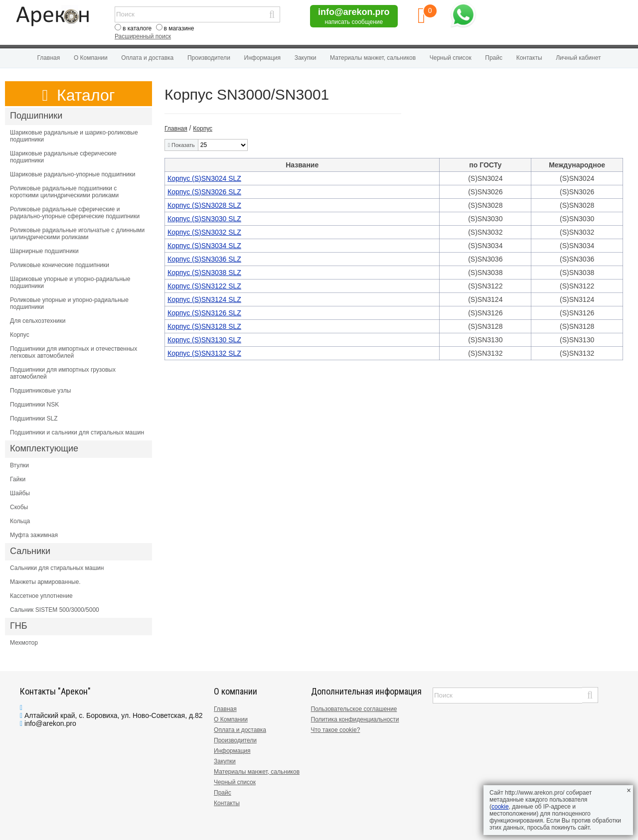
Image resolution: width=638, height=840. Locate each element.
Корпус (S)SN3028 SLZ (204, 205)
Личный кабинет (578, 58)
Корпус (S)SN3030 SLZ (204, 219)
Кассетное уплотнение (41, 596)
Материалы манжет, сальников (373, 58)
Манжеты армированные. (45, 582)
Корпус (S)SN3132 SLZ (204, 353)
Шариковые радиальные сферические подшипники (63, 157)
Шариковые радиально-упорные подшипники (73, 174)
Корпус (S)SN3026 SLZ (204, 192)
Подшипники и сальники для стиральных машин (77, 432)
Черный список (451, 58)
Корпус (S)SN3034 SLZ (204, 246)
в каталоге (137, 28)
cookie (500, 807)
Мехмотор (24, 643)
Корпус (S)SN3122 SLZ (204, 286)
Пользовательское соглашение (354, 709)
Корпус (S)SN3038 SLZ (204, 273)
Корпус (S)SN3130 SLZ (204, 340)
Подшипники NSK (34, 405)
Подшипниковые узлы (40, 391)
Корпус (20, 335)
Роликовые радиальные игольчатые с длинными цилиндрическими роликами (77, 234)
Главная (49, 58)
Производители (209, 58)
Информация (262, 58)
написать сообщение (354, 22)
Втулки (19, 465)
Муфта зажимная (34, 535)
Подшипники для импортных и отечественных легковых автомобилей (74, 352)
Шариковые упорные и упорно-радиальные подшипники (70, 282)
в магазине (179, 28)
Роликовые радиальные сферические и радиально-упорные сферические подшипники (75, 213)
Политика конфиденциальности (355, 719)
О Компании (91, 58)
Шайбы (20, 493)
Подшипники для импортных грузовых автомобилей (63, 373)
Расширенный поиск (143, 36)
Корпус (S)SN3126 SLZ (204, 313)
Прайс (494, 58)
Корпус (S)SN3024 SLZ (204, 178)
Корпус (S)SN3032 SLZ (204, 232)
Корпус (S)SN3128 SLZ (204, 326)
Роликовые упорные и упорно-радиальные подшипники (69, 303)
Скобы (19, 507)
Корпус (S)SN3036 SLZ (204, 259)
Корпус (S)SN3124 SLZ (204, 299)
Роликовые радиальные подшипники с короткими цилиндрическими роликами (64, 192)
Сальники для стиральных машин (57, 568)
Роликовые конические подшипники (60, 265)
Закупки (306, 58)
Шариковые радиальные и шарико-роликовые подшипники (74, 136)
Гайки (18, 479)
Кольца (20, 521)
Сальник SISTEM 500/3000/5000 (55, 610)
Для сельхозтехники (38, 321)
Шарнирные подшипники (44, 251)
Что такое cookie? (336, 730)
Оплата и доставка (147, 58)
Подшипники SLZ (34, 419)
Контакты (529, 58)
